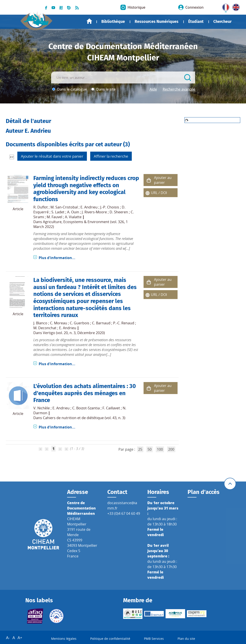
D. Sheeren (119, 212)
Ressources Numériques (157, 22)
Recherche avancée (179, 89)
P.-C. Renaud (124, 323)
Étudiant (196, 22)
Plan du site (186, 639)
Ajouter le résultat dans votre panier (52, 156)
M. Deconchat (45, 328)
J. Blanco (40, 323)
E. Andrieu (89, 207)
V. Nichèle (42, 408)
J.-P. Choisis (110, 207)
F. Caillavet (111, 408)
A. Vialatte (73, 217)
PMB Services (154, 639)
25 (140, 449)
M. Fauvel (54, 217)
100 (160, 449)
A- (8, 638)
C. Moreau (59, 323)
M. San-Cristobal (64, 207)
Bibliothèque (113, 22)
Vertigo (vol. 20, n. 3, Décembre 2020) (74, 333)
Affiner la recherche (111, 156)
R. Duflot (41, 207)
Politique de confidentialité (110, 639)
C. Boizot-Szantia (86, 408)
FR (224, 6)
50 (150, 449)
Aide (153, 89)
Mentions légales (64, 639)
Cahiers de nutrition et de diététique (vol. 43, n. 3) (84, 418)
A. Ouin (73, 212)
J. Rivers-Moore (94, 212)
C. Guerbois (80, 323)
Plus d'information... (57, 258)
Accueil (89, 21)
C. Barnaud (101, 323)
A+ (20, 638)
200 (171, 449)
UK (235, 6)
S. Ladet (58, 212)
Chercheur (222, 22)
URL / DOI (159, 193)
